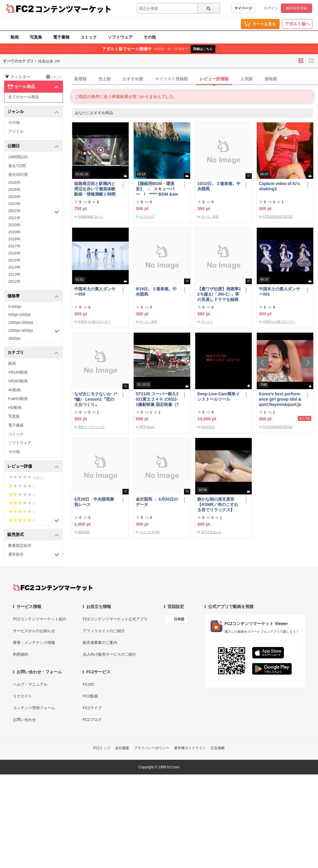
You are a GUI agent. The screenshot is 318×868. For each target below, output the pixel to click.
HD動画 (15, 408)
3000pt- (15, 338)
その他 (150, 37)
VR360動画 (18, 381)
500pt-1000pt (20, 315)
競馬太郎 (84, 532)
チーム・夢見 (210, 217)
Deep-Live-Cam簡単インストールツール (218, 396)
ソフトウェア (120, 37)
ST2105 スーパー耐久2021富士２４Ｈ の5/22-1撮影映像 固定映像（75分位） (157, 399)
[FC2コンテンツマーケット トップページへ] (53, 587)
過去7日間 (17, 166)
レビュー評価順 (214, 79)
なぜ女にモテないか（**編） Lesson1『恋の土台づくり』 (96, 399)
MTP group (147, 427)
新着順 (80, 79)
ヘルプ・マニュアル (30, 684)
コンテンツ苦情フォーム (34, 708)
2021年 (14, 218)
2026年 (14, 183)
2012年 (14, 281)
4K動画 (14, 390)
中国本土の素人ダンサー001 (279, 291)
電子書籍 (61, 37)
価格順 (271, 79)
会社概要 (122, 748)
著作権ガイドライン (190, 748)
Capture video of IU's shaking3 (279, 186)
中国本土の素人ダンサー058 (95, 291)
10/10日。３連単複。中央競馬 (219, 186)
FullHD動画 (18, 399)
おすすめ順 (133, 79)
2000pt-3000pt (34, 331)
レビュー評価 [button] (33, 467)
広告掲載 (218, 748)
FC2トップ (102, 748)
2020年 (14, 225)
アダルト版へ (297, 24)
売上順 (105, 79)
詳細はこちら (203, 49)
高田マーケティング (91, 427)
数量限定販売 (20, 545)
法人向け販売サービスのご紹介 (110, 654)
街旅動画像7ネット (91, 217)
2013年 (14, 274)
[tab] (195, 79)
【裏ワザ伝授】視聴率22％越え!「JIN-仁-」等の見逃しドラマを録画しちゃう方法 (219, 294)
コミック (89, 37)
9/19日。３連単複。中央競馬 (156, 291)
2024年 (14, 197)
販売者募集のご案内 (100, 643)
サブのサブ (147, 217)
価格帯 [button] (33, 296)
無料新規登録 (297, 8)
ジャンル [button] (33, 112)
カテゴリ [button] (33, 353)
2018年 (14, 239)
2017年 (14, 246)
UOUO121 (208, 427)
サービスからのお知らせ (34, 631)
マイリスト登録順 (171, 79)
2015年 (14, 260)
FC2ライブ (92, 708)
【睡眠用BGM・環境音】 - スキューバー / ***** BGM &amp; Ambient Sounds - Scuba (157, 189)
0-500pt (15, 307)
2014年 (14, 267)
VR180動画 (18, 372)
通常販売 (34, 555)
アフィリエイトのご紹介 (104, 631)
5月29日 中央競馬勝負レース (94, 502)
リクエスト (23, 696)
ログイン (271, 8)
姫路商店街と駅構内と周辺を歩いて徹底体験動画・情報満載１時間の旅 (95, 189)
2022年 (34, 211)
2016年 (14, 253)
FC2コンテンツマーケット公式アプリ (115, 619)
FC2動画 (90, 696)
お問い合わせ (24, 720)
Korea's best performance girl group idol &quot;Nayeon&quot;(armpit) (280, 399)
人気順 (246, 79)
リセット (54, 77)
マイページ (243, 8)
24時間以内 (18, 157)
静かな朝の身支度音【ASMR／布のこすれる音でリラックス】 (218, 504)
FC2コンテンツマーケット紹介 (40, 619)
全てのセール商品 (24, 97)
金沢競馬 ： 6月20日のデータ (157, 502)
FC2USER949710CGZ (278, 217)
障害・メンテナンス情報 (34, 643)
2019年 (14, 232)
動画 (15, 37)
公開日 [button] (33, 146)
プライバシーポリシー (152, 748)
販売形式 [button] (33, 535)
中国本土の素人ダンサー (94, 322)
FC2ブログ (92, 720)
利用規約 (21, 654)
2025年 (14, 190)
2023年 (14, 204)
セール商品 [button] (33, 87)
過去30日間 (18, 175)
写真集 (36, 37)
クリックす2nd (149, 532)
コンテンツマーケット (73, 9)
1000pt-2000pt (21, 323)
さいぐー (207, 322)
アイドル (16, 131)
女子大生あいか (211, 532)
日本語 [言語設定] (179, 619)
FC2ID (88, 684)
